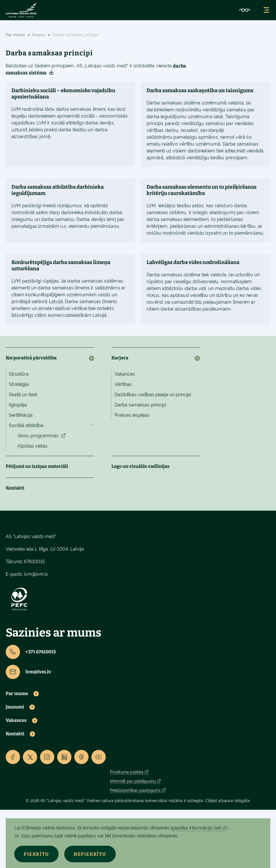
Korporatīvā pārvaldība (31, 358)
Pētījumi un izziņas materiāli (37, 466)
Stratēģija (19, 384)
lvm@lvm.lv (36, 574)
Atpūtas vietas (32, 446)
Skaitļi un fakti (23, 395)
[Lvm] (21, 10)
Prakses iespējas (132, 415)
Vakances (125, 374)
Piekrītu (37, 854)
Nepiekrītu (92, 854)
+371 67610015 (31, 652)
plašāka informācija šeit (196, 828)
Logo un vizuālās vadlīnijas (140, 466)
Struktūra (19, 374)
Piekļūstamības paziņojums (135, 790)
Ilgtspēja (18, 405)
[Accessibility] (245, 10)
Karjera (120, 358)
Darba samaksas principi (140, 405)
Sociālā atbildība (26, 425)
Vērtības (123, 384)
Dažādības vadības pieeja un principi (153, 395)
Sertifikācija (21, 415)
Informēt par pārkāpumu (133, 781)
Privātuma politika (127, 772)
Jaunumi (15, 707)
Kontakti (15, 488)
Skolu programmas (38, 436)
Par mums (17, 694)
